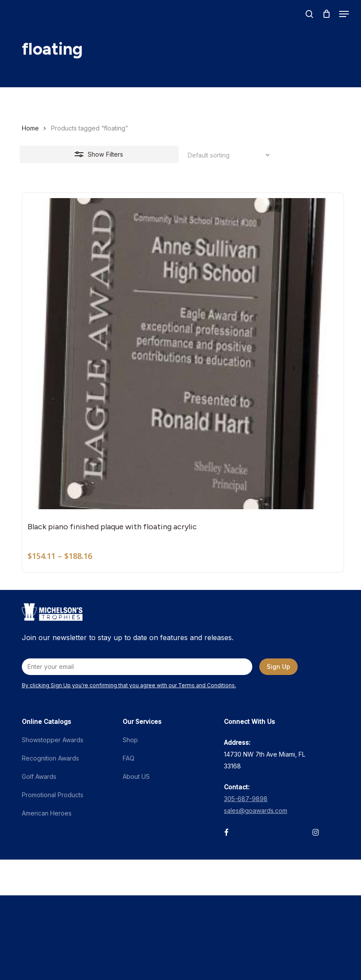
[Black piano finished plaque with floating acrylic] (183, 354)
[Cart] (326, 14)
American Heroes (47, 813)
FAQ (129, 758)
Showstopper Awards (53, 740)
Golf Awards (39, 776)
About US (136, 776)
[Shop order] (226, 155)
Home (30, 128)
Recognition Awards (50, 758)
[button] (344, 14)
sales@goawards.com (256, 810)
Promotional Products (53, 795)
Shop (130, 740)
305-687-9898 (246, 799)
